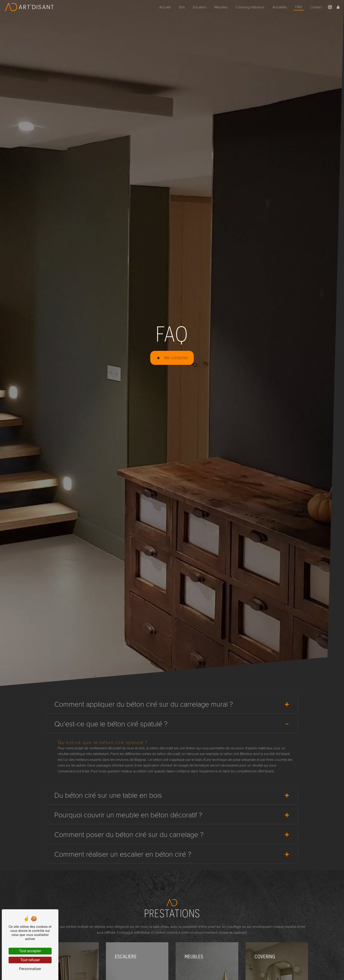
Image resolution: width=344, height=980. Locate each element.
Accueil (165, 7)
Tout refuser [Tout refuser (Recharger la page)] (30, 960)
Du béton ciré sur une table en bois (172, 795)
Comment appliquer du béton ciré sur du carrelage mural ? (172, 704)
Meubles (221, 7)
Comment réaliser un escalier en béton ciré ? (172, 854)
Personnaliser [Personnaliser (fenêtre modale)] (30, 969)
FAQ (299, 7)
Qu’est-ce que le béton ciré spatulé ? (172, 723)
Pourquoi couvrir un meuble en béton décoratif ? (172, 814)
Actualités (280, 7)
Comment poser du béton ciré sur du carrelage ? (172, 834)
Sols (182, 7)
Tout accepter (30, 951)
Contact (316, 7)
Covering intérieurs (250, 7)
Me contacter (172, 357)
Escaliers (200, 7)
